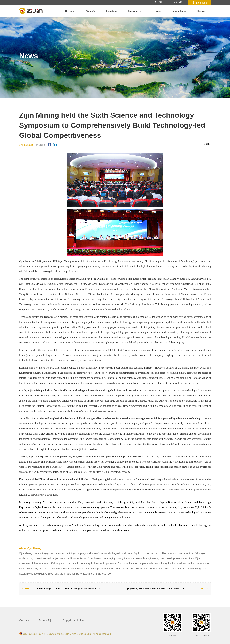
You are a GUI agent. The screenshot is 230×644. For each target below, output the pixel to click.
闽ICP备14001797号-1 (34, 634)
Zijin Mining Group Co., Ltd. (78, 634)
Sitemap (159, 2)
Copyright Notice (73, 621)
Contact (24, 621)
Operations (111, 11)
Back (207, 144)
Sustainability (135, 11)
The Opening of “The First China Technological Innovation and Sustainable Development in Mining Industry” (70, 588)
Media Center (179, 11)
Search (178, 2)
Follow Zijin (46, 621)
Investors (157, 11)
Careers (201, 11)
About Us (90, 11)
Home (70, 11)
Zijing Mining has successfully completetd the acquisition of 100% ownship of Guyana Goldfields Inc (159, 588)
